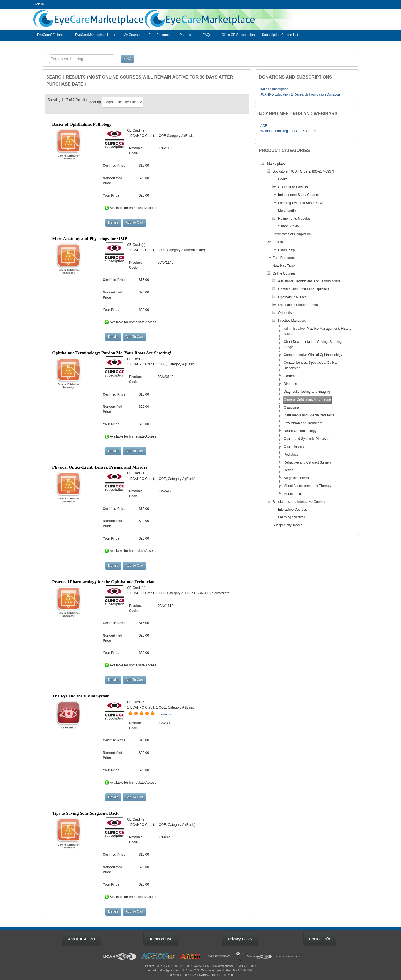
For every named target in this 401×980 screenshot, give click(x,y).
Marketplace (276, 164)
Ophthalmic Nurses (292, 297)
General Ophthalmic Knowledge (307, 399)
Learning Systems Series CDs (300, 203)
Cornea (289, 376)
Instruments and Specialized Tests (309, 415)
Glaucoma (291, 407)
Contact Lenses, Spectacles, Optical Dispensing (311, 365)
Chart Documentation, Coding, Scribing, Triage (313, 344)
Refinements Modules (294, 219)
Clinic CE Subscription (238, 35)
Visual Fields (293, 494)
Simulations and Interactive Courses (299, 502)
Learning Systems (292, 517)
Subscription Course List (280, 35)
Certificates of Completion (292, 234)
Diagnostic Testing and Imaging (307, 392)
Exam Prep (286, 250)
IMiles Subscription (274, 89)
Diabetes (290, 384)
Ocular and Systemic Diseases (306, 439)
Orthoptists (286, 313)
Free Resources (160, 35)
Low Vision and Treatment (303, 423)
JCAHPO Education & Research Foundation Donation (300, 94)
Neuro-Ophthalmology (300, 431)
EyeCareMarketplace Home (96, 35)
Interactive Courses (293, 510)
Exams (278, 242)
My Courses (132, 35)
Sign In (39, 4)
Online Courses (284, 273)
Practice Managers (292, 321)
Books (283, 179)
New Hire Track (284, 266)
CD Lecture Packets (293, 187)
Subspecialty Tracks (288, 525)
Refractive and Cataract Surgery (308, 462)
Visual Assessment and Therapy (308, 486)
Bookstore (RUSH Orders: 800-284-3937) (303, 171)
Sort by (95, 102)
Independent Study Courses (299, 195)
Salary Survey (289, 226)
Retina (289, 470)
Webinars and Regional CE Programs (288, 131)
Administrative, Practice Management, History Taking (318, 331)
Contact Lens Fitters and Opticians (304, 289)
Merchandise (288, 211)
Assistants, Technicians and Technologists (309, 281)
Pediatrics (291, 455)
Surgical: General (297, 478)
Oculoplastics (294, 447)
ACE (264, 126)
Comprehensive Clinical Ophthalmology (313, 355)
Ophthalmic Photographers (298, 305)
